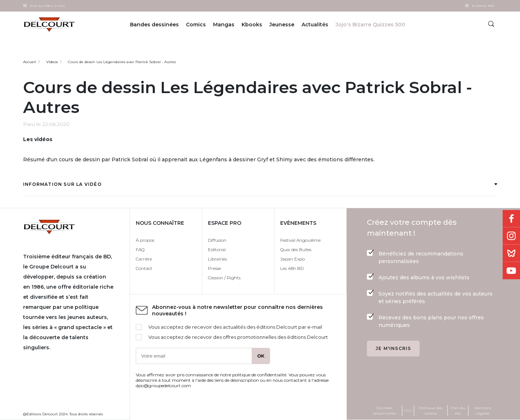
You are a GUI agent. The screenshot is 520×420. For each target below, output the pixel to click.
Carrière (144, 259)
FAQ (140, 250)
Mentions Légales (483, 411)
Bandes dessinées (154, 25)
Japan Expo (292, 259)
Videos (52, 62)
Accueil (30, 62)
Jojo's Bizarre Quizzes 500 (370, 25)
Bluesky (511, 253)
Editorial (217, 250)
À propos (145, 240)
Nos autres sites (48, 6)
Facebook (511, 219)
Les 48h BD (292, 268)
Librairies (217, 259)
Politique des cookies (430, 411)
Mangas (224, 25)
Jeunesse (282, 25)
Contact (144, 268)
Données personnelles (384, 411)
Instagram (511, 236)
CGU (408, 410)
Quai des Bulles (296, 250)
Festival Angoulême (300, 240)
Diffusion (217, 240)
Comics (196, 25)
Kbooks (252, 25)
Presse (214, 268)
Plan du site (458, 411)
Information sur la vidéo (260, 184)
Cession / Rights (224, 278)
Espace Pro (483, 6)
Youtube (511, 271)
